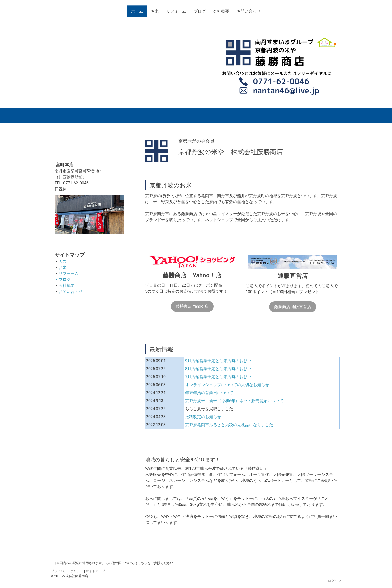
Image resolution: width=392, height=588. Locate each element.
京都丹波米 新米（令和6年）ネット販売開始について (234, 401)
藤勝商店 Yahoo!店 (192, 306)
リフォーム (176, 11)
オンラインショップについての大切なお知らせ (227, 385)
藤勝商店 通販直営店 (293, 307)
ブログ (200, 11)
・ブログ (63, 280)
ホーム (137, 11)
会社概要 (221, 11)
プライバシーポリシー (67, 571)
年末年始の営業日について (209, 393)
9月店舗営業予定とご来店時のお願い (218, 361)
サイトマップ (95, 571)
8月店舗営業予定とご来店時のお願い (218, 369)
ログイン (334, 581)
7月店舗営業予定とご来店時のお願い (218, 377)
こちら (143, 563)
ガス (63, 262)
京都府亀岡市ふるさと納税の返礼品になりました (229, 425)
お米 (155, 11)
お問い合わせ (249, 11)
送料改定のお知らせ (203, 417)
